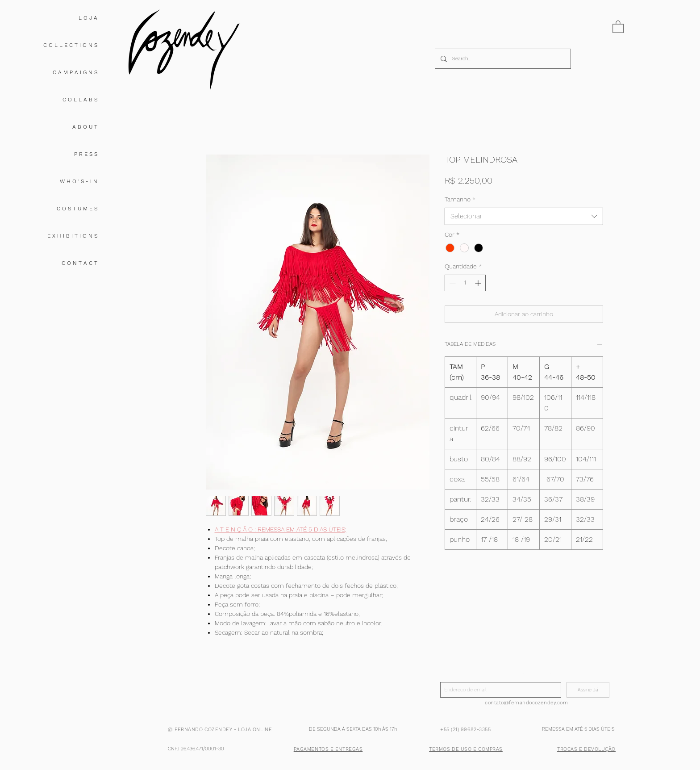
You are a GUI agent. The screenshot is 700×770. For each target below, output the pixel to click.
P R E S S (86, 154)
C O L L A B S (80, 100)
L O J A (88, 18)
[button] (618, 26)
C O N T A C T (79, 263)
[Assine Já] (588, 690)
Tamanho (460, 199)
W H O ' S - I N (79, 181)
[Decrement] (452, 283)
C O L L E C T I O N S (70, 45)
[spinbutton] (465, 283)
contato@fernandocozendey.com (526, 703)
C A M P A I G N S (75, 72)
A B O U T (85, 127)
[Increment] (479, 283)
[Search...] (502, 59)
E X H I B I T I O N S (72, 236)
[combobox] (524, 216)
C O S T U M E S (77, 209)
